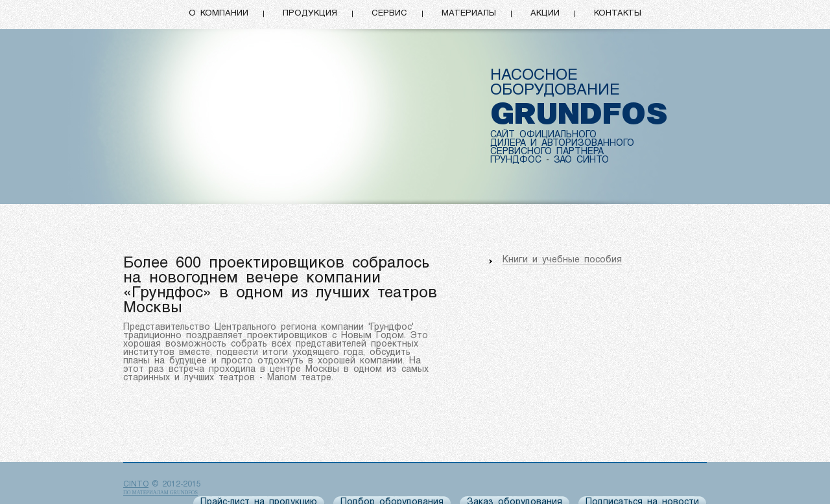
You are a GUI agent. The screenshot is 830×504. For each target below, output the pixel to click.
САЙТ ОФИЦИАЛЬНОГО (543, 135)
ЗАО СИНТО (581, 160)
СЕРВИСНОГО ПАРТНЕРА (547, 152)
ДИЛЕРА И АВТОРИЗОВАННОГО (562, 143)
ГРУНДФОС (516, 160)
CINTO (136, 485)
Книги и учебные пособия (562, 260)
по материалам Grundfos (160, 493)
